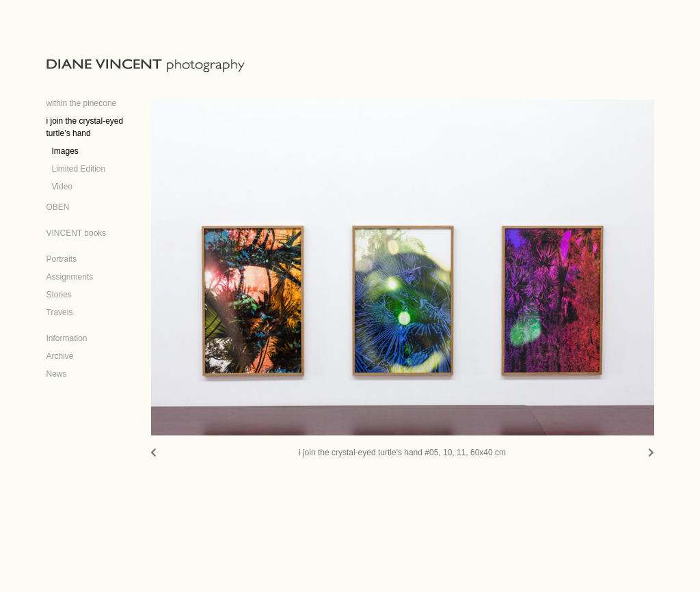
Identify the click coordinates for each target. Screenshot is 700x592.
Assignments (70, 277)
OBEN (58, 207)
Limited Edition (79, 169)
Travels (60, 312)
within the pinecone (82, 103)
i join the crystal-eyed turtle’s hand (85, 127)
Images (65, 151)
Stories (59, 295)
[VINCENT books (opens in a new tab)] (77, 229)
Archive (60, 356)
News (57, 374)
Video (62, 187)
